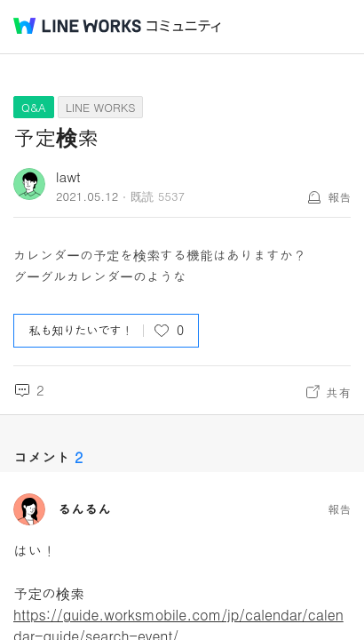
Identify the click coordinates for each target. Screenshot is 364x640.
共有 (338, 392)
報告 (339, 197)
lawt (68, 176)
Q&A (34, 107)
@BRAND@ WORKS (77, 26)
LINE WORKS (101, 107)
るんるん (84, 509)
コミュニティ (184, 26)
